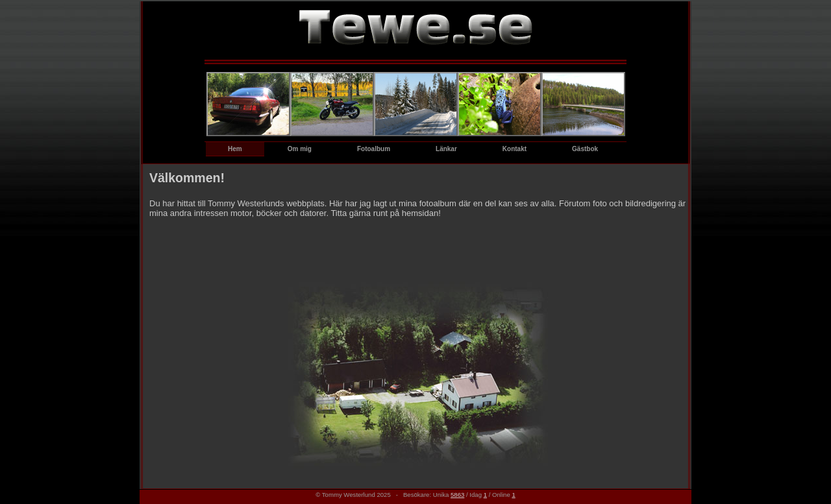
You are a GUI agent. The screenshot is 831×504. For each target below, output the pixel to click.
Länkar (446, 149)
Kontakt (515, 149)
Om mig (300, 149)
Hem (235, 149)
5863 (457, 495)
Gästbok (585, 149)
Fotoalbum (374, 149)
